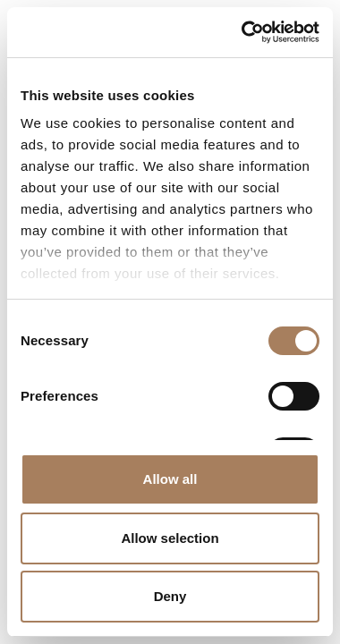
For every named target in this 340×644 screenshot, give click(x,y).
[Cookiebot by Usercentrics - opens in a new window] (243, 32)
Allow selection (170, 538)
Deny (170, 596)
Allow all (170, 479)
